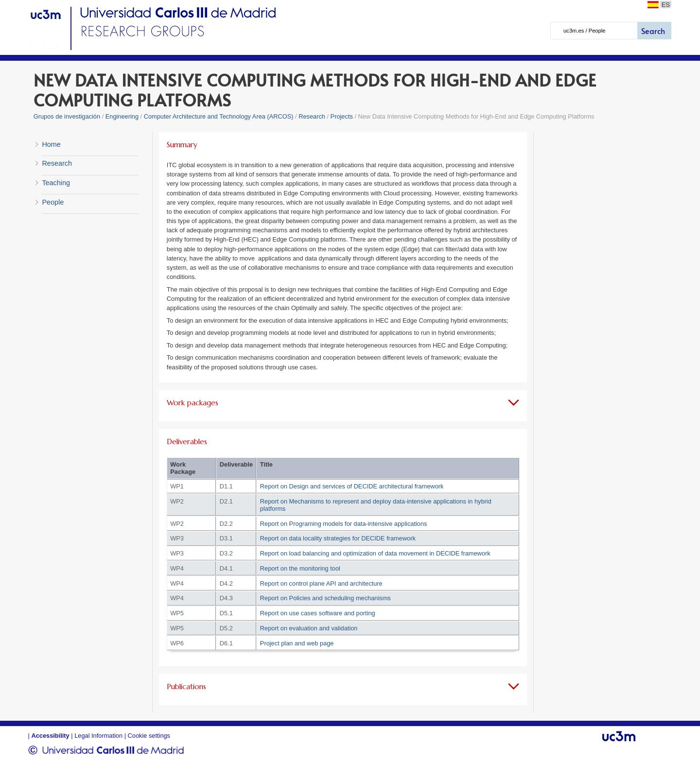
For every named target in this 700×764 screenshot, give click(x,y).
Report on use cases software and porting (318, 613)
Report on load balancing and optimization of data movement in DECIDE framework (375, 553)
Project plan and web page (297, 643)
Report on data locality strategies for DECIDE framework (338, 538)
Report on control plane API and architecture (321, 583)
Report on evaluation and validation (309, 628)
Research (313, 116)
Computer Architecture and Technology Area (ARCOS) (219, 116)
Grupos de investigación (67, 116)
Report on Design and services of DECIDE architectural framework (352, 486)
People (53, 202)
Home (51, 144)
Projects (342, 116)
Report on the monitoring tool (300, 568)
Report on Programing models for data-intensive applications (344, 524)
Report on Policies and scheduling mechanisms (325, 598)
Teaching (56, 183)
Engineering (122, 116)
